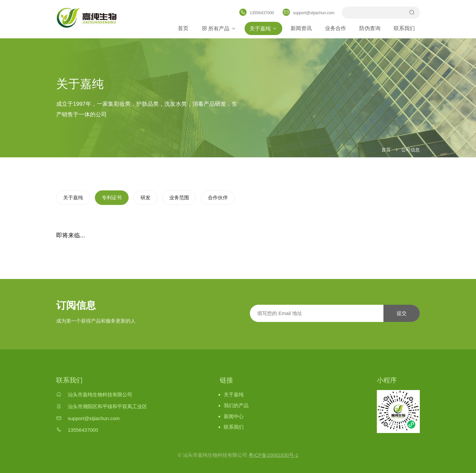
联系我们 (404, 28)
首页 (183, 28)
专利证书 (112, 197)
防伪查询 (370, 28)
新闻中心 (234, 416)
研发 (145, 197)
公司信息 (411, 150)
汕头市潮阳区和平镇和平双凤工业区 (107, 406)
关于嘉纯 (263, 28)
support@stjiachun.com (94, 418)
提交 (402, 313)
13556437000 (83, 430)
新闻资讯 (301, 28)
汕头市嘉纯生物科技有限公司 (100, 394)
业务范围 (179, 197)
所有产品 (219, 28)
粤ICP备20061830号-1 (273, 455)
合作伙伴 (218, 197)
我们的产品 (236, 405)
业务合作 (336, 28)
